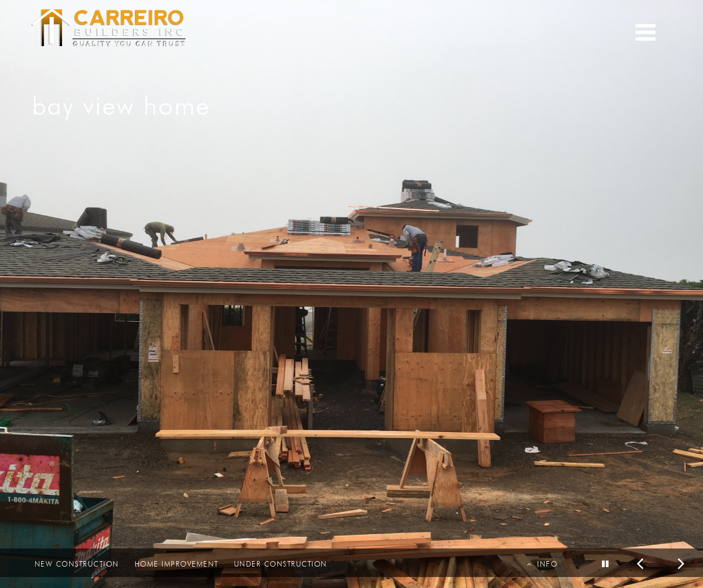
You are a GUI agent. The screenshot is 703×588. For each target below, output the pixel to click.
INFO (542, 564)
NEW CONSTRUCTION (77, 564)
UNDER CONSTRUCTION (281, 564)
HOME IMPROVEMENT (177, 564)
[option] (351, 294)
